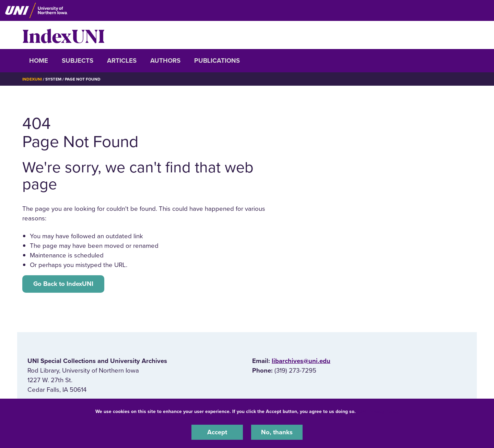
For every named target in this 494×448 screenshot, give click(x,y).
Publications (217, 61)
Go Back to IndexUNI (63, 284)
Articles (122, 61)
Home (39, 61)
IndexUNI (63, 35)
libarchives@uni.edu (301, 361)
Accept (217, 432)
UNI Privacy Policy (379, 411)
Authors (165, 61)
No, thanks (277, 432)
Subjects (78, 61)
